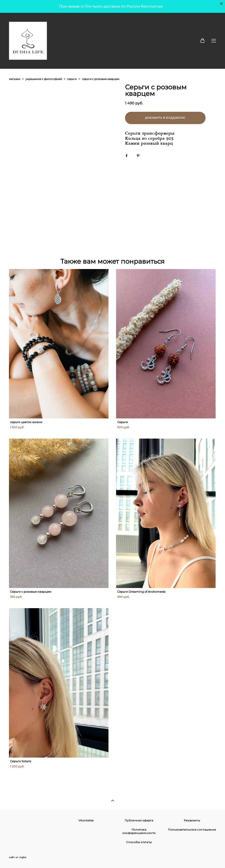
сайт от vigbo (18, 857)
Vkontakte (86, 820)
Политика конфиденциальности (139, 831)
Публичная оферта (139, 820)
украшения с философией (44, 79)
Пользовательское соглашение (192, 830)
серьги (72, 79)
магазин (15, 79)
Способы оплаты (139, 842)
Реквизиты (192, 820)
